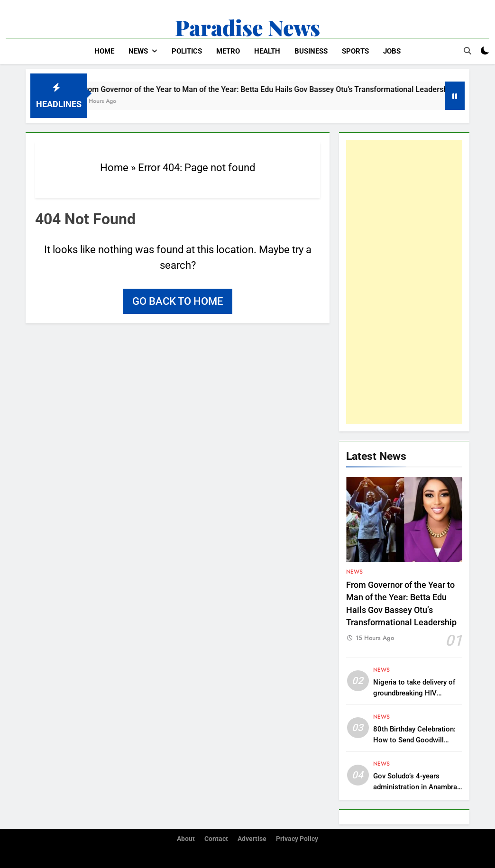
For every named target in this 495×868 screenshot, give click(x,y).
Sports (355, 51)
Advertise (252, 839)
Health (267, 51)
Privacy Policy (297, 839)
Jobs (392, 51)
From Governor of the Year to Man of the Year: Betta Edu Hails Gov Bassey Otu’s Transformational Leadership (274, 89)
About (186, 839)
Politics (187, 51)
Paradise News (247, 27)
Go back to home (178, 301)
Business (311, 51)
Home (104, 51)
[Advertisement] (404, 282)
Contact (216, 839)
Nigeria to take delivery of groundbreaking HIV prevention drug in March (414, 693)
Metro (228, 51)
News (138, 51)
